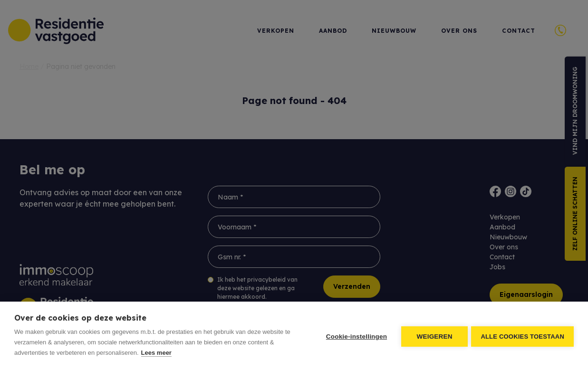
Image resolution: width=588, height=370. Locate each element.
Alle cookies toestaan (522, 336)
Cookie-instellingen (355, 336)
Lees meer (156, 353)
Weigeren (433, 336)
